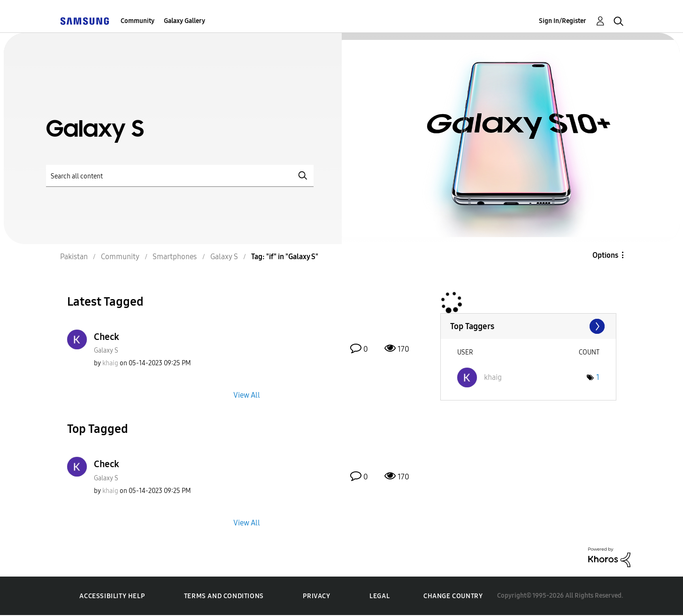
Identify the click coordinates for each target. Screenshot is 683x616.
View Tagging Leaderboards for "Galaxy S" (528, 326)
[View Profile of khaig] (110, 363)
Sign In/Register (563, 21)
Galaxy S (106, 350)
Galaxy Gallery (184, 21)
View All (247, 395)
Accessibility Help (112, 596)
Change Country (453, 596)
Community (138, 21)
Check (107, 337)
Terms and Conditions (224, 596)
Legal (380, 596)
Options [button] (605, 255)
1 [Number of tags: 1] (598, 377)
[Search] (180, 176)
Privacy (316, 596)
